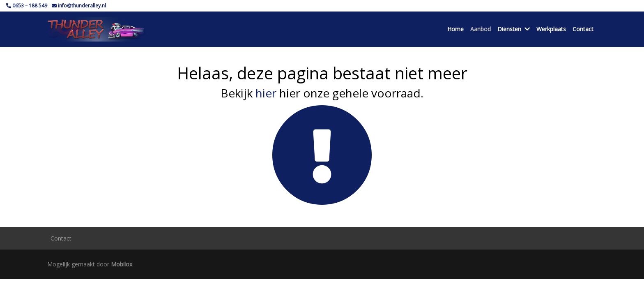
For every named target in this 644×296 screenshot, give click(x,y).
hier (266, 93)
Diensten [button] (514, 29)
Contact (583, 29)
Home (455, 29)
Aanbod (481, 29)
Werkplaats (551, 29)
